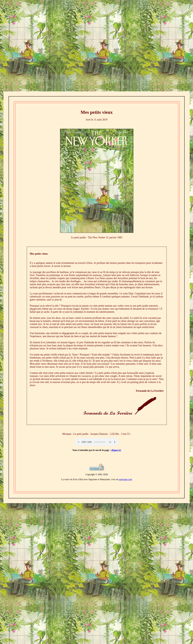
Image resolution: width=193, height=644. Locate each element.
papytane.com (126, 479)
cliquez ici (116, 450)
